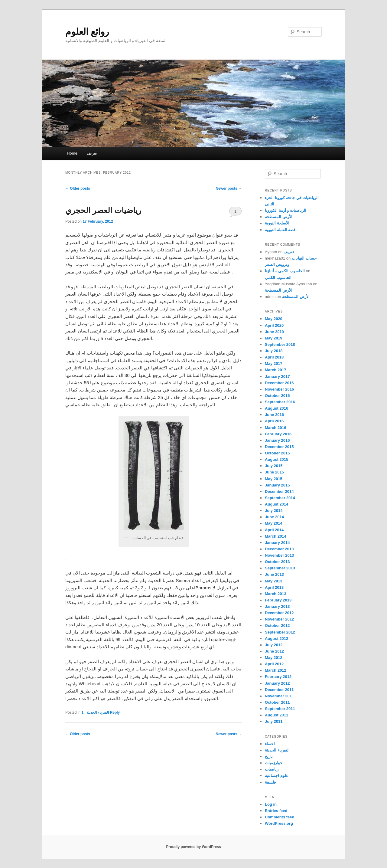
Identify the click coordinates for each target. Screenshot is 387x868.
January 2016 (277, 440)
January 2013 (277, 606)
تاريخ (269, 757)
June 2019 (274, 332)
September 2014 (280, 498)
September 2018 (280, 344)
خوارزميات (274, 763)
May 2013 (274, 581)
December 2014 (279, 491)
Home (72, 153)
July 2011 (274, 721)
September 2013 (280, 568)
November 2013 (279, 555)
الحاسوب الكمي (278, 278)
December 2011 (279, 690)
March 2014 (276, 536)
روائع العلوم (87, 32)
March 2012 (276, 670)
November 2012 (279, 619)
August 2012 (276, 639)
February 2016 (278, 434)
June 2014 (274, 517)
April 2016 (274, 421)
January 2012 (277, 683)
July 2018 (274, 351)
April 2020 (274, 325)
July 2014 (274, 511)
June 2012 (274, 651)
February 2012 (278, 677)
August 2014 (276, 504)
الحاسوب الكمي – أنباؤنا (285, 271)
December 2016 (279, 383)
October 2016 (277, 396)
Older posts (78, 188)
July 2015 (274, 466)
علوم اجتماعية (277, 776)
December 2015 (279, 447)
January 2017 (277, 377)
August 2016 (276, 408)
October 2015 (277, 453)
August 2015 (276, 459)
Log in (271, 804)
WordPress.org (279, 823)
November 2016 (279, 389)
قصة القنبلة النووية (280, 230)
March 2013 (276, 594)
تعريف (92, 153)
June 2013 (274, 574)
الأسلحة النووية (277, 223)
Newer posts (229, 188)
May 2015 (274, 479)
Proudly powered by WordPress (193, 847)
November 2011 (279, 696)
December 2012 (279, 613)
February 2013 (278, 600)
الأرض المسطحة (279, 217)
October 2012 (277, 626)
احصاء (270, 744)
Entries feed (276, 811)
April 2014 (274, 530)
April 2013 (274, 587)
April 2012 (274, 664)
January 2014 (277, 543)
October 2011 (277, 702)
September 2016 (280, 402)
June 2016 (274, 415)
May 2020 (274, 319)
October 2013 (277, 562)
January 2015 (277, 485)
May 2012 (274, 658)
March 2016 (276, 428)
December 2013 (279, 549)
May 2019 (274, 338)
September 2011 (280, 709)
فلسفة (270, 782)
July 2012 (274, 645)
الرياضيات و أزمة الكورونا (286, 210)
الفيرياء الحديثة (98, 712)
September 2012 (280, 632)
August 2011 (276, 715)
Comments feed (280, 817)
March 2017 (276, 370)
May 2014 (274, 523)
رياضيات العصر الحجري (103, 210)
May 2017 (274, 364)
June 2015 (274, 472)
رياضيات (272, 769)
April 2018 (274, 357)
